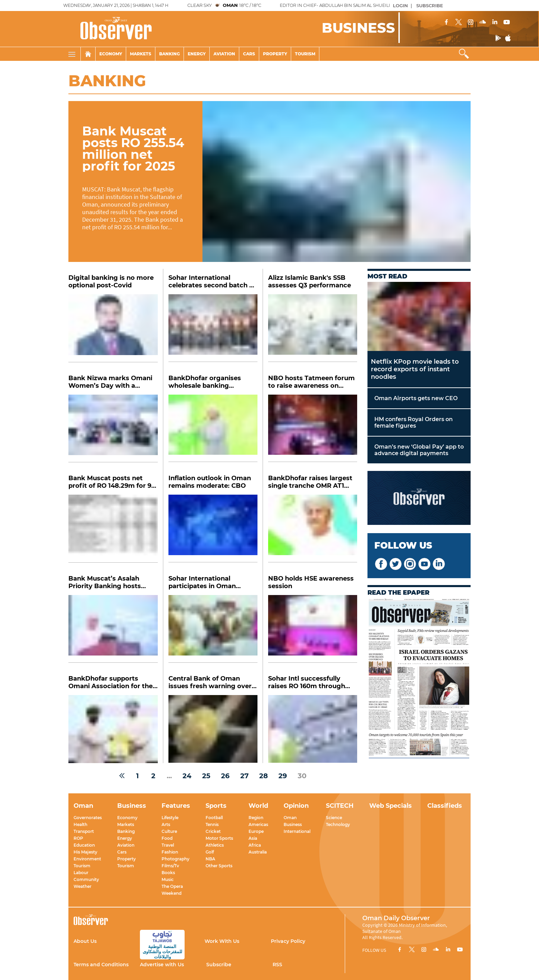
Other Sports (219, 866)
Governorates (88, 818)
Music (168, 879)
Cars (249, 54)
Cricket (213, 831)
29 (283, 776)
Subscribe (219, 965)
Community (86, 879)
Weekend (172, 893)
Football (214, 818)
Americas (258, 824)
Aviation (224, 54)
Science (334, 818)
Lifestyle (170, 818)
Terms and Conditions (101, 965)
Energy (197, 54)
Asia (253, 838)
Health (80, 824)
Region (256, 818)
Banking (169, 54)
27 (244, 776)
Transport (84, 831)
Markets (141, 54)
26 (225, 776)
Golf (210, 852)
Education (84, 845)
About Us (85, 941)
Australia (258, 852)
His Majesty (85, 852)
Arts (166, 824)
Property (275, 54)
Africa (255, 845)
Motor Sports (219, 838)
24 (187, 776)
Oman (290, 818)
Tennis (212, 824)
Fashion (170, 852)
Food (167, 838)
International (297, 831)
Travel (168, 845)
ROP (78, 838)
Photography (175, 859)
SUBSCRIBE (430, 5)
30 (302, 776)
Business (293, 824)
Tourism (305, 54)
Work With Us (222, 941)
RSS (277, 965)
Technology (338, 824)
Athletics (215, 845)
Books (168, 873)
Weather (82, 886)
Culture (169, 831)
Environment (87, 859)
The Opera (172, 886)
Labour (81, 873)
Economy (111, 54)
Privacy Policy (288, 941)
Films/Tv (170, 866)
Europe (256, 831)
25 (206, 776)
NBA (210, 859)
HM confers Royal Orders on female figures (414, 422)
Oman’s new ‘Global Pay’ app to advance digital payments (419, 450)
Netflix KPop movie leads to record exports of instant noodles (415, 369)
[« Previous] (122, 776)
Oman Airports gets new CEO (416, 398)
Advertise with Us (162, 965)
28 (263, 776)
